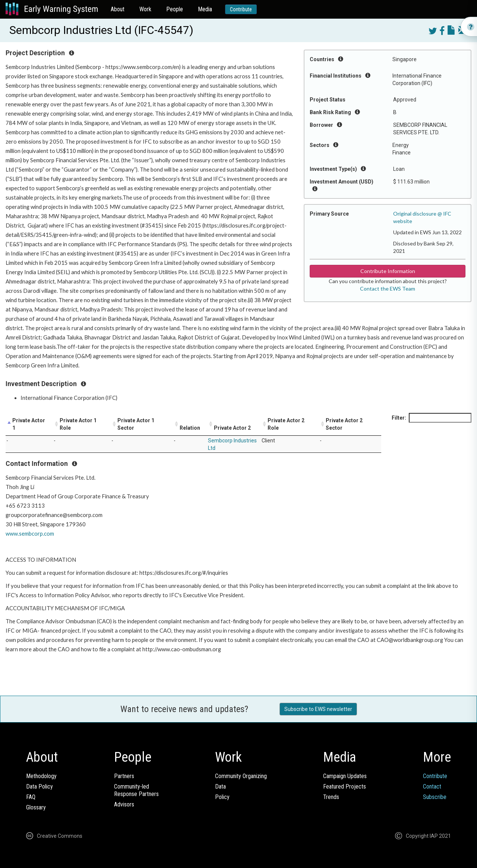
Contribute (241, 9)
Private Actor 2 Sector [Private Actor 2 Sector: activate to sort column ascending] (344, 424)
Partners (124, 776)
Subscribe (435, 797)
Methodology (41, 776)
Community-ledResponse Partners (136, 790)
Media (205, 9)
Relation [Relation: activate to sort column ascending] (190, 428)
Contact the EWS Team (388, 289)
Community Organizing (241, 776)
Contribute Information (388, 271)
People (175, 9)
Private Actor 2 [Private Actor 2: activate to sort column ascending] (232, 428)
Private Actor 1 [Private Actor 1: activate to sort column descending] (29, 424)
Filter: (432, 418)
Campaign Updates (345, 776)
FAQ (31, 797)
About (118, 9)
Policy (222, 797)
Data (220, 786)
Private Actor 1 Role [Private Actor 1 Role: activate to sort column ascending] (78, 424)
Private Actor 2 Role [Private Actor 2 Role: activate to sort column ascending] (286, 424)
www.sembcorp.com (30, 534)
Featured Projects (345, 786)
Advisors (124, 804)
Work (145, 9)
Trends (331, 797)
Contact (432, 786)
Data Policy (40, 786)
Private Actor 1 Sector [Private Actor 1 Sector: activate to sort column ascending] (136, 424)
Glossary (36, 807)
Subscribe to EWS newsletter (318, 709)
